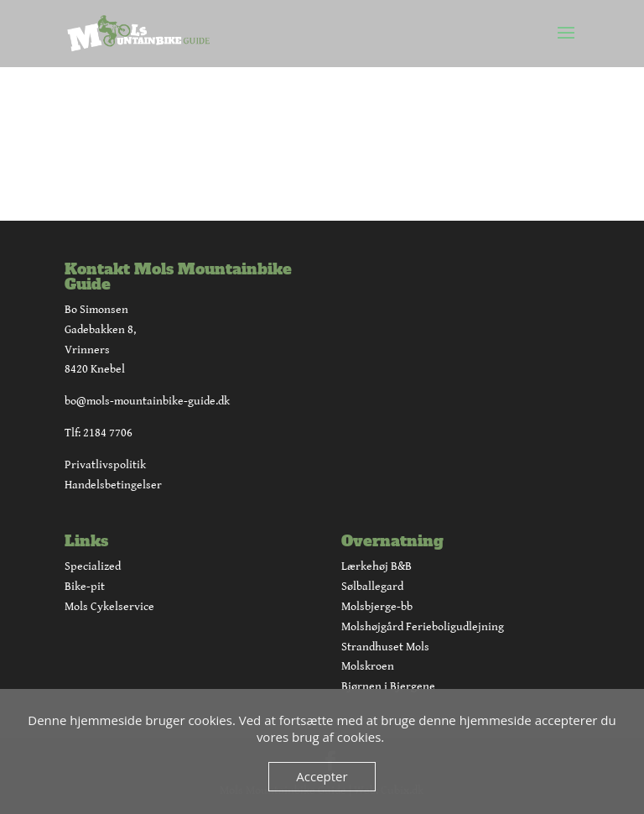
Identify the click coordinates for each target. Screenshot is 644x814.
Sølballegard (372, 587)
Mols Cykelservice (109, 607)
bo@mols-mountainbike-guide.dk (147, 401)
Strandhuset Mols (385, 647)
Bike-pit (85, 587)
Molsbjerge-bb (377, 607)
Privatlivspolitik (105, 465)
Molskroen (368, 666)
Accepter (322, 776)
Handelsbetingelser (113, 485)
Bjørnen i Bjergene (388, 686)
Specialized (93, 566)
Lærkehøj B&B (377, 566)
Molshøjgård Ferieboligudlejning (423, 627)
